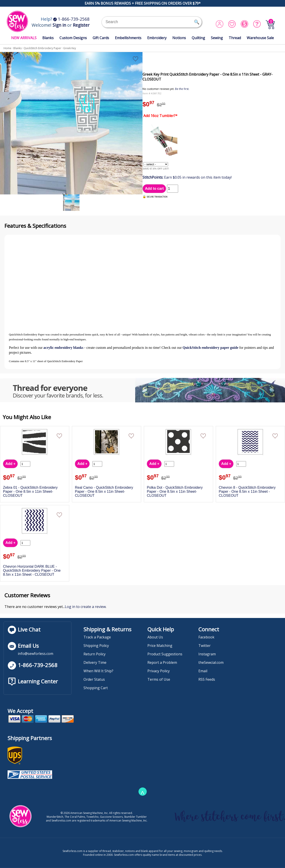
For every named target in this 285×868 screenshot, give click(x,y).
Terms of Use (159, 679)
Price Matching (160, 646)
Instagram (207, 654)
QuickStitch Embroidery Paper (42, 48)
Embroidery (157, 38)
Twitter (205, 646)
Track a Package (97, 637)
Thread (235, 38)
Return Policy (95, 654)
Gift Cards (101, 38)
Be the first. (182, 89)
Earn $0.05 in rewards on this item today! (187, 177)
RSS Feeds (207, 679)
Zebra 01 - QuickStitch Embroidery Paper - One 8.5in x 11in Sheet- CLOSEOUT (30, 492)
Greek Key (70, 48)
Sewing (217, 38)
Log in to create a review (85, 607)
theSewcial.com (211, 662)
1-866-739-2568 (71, 19)
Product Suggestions (165, 654)
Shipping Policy (96, 646)
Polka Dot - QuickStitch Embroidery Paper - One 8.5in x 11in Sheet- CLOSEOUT (175, 492)
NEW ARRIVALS (24, 38)
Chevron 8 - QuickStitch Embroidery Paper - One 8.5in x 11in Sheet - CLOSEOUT (247, 492)
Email (203, 671)
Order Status (94, 679)
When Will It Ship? (98, 671)
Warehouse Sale (260, 38)
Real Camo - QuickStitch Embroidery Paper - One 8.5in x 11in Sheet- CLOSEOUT (104, 492)
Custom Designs (73, 38)
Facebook (206, 637)
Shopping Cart (96, 688)
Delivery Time (95, 662)
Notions (179, 38)
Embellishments (128, 38)
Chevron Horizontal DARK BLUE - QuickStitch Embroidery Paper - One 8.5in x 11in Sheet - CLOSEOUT (32, 570)
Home (7, 48)
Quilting (198, 38)
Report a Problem (162, 662)
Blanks (48, 38)
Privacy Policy (159, 671)
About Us (155, 637)
